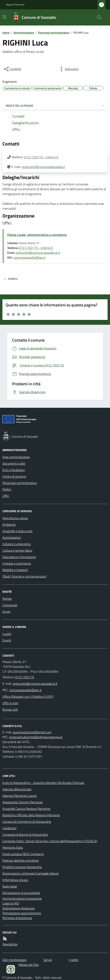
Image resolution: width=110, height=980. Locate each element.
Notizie (7, 599)
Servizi (48, 960)
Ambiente (9, 525)
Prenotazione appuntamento (22, 913)
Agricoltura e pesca (15, 518)
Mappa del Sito (29, 965)
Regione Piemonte (15, 5)
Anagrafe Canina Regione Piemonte (26, 809)
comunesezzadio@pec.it (30, 257)
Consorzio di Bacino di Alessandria (25, 835)
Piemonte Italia (13, 847)
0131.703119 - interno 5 (41, 157)
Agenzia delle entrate (17, 789)
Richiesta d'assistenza (17, 918)
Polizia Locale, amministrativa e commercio (37, 235)
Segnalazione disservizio (19, 908)
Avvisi (6, 612)
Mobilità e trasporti (15, 570)
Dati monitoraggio (14, 960)
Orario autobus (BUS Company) (23, 854)
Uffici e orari (10, 703)
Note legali (10, 886)
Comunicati (10, 605)
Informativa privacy (15, 880)
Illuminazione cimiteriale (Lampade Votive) (31, 873)
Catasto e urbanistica (17, 544)
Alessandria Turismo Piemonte (23, 802)
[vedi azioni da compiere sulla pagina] (68, 69)
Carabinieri (9, 828)
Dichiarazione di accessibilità (21, 893)
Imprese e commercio (17, 563)
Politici (7, 489)
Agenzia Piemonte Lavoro (20, 796)
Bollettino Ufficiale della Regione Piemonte (31, 815)
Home (6, 32)
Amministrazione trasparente (22, 898)
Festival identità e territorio (21, 860)
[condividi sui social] (12, 69)
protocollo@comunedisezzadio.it (43, 167)
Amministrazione (24, 32)
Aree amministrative (16, 457)
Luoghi (7, 634)
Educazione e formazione (19, 557)
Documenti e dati (14, 463)
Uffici (6, 496)
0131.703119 (25, 677)
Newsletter (10, 944)
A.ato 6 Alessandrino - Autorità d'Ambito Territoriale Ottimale (43, 783)
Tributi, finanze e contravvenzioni (24, 576)
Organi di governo (14, 476)
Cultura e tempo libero (17, 550)
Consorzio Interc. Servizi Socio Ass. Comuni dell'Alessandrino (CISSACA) (50, 841)
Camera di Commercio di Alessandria (27, 822)
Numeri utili (10, 709)
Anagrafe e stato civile (17, 531)
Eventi (7, 640)
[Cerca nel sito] (97, 17)
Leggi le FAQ (11, 903)
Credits (74, 960)
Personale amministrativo (54, 32)
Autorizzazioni (12, 537)
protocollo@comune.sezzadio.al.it (38, 253)
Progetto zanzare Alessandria (22, 867)
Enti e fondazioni (14, 470)
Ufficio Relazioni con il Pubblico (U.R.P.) (28, 697)
